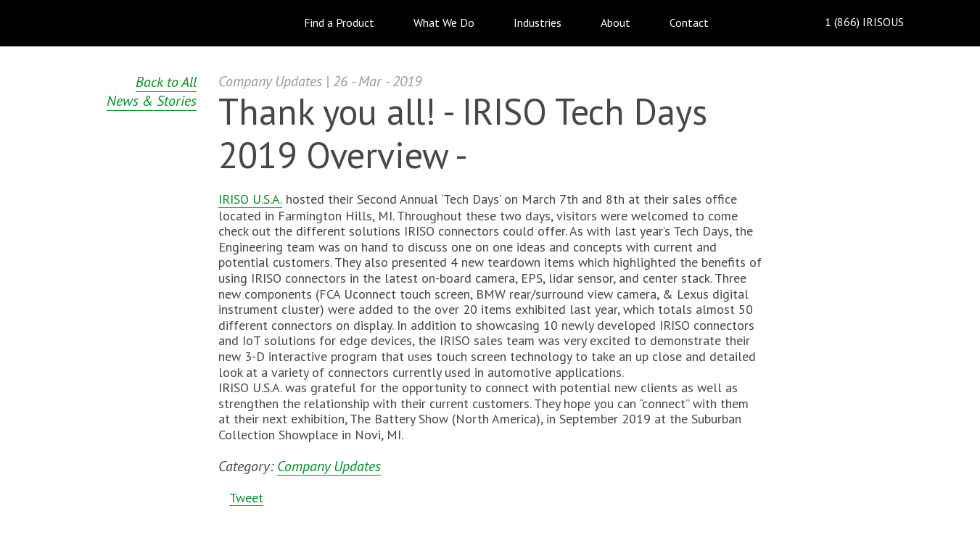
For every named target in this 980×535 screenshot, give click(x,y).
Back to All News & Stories (152, 91)
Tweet (246, 498)
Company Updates (329, 466)
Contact (689, 22)
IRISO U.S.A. (250, 199)
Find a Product (339, 22)
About (615, 22)
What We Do (444, 22)
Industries (538, 22)
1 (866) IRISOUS (853, 23)
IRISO (119, 22)
